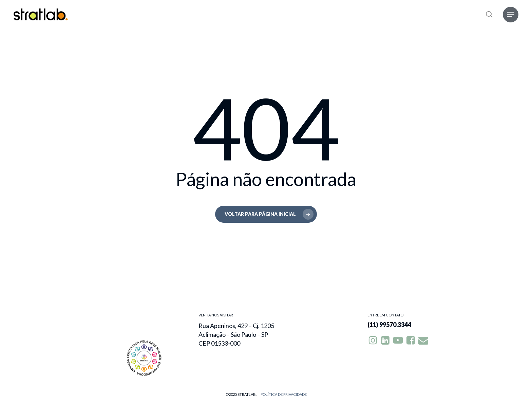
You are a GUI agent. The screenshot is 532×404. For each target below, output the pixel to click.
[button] (511, 14)
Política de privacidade (284, 394)
